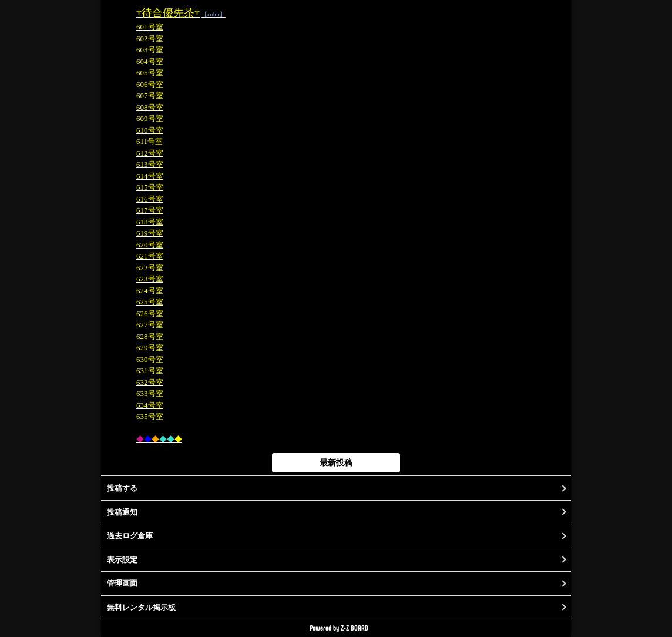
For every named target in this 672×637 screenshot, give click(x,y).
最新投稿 (336, 462)
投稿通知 (122, 512)
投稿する (122, 488)
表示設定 (122, 560)
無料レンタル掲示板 (141, 607)
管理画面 (122, 583)
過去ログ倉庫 (130, 536)
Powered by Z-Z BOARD (339, 628)
